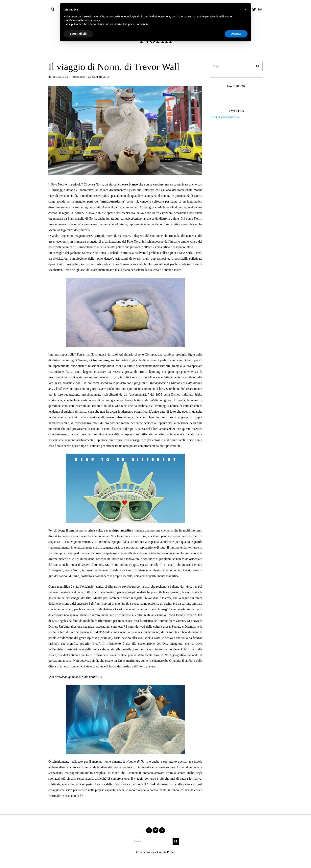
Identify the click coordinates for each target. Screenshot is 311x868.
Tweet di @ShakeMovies (224, 117)
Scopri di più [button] (78, 34)
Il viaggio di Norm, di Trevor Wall (114, 67)
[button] (258, 66)
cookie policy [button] (92, 20)
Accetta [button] (236, 34)
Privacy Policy (145, 852)
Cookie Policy (166, 852)
